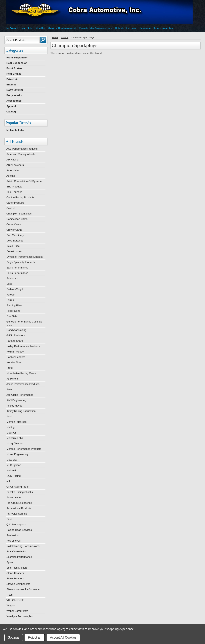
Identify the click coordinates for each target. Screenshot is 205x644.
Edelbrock (12, 278)
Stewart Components (18, 584)
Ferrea (10, 300)
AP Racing (12, 160)
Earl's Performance (17, 268)
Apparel (11, 106)
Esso (9, 284)
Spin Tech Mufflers (17, 568)
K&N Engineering (16, 400)
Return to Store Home (126, 28)
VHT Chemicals (15, 600)
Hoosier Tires (14, 362)
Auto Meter (13, 170)
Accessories (14, 101)
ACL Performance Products (22, 149)
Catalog (11, 112)
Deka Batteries (15, 241)
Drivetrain (12, 79)
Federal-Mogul (15, 289)
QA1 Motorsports (16, 524)
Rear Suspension (17, 63)
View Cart (41, 28)
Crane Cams (14, 224)
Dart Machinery (15, 235)
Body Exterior (15, 90)
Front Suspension (17, 58)
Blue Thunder (14, 192)
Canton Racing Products (20, 197)
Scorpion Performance (19, 557)
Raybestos (12, 535)
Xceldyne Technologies (20, 616)
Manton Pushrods (16, 422)
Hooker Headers (16, 357)
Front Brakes (14, 68)
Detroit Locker (14, 251)
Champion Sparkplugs (19, 214)
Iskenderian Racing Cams (21, 373)
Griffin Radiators (16, 335)
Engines (11, 85)
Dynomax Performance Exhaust (25, 257)
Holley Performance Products (23, 346)
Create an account (67, 28)
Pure (9, 519)
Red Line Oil (13, 541)
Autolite (11, 176)
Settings (14, 637)
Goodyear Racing (16, 330)
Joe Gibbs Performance (20, 395)
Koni (9, 416)
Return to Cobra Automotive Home (96, 28)
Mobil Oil (11, 433)
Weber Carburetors (17, 611)
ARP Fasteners (15, 165)
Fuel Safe (12, 316)
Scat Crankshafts (16, 551)
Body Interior (14, 95)
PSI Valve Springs (17, 514)
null (8, 481)
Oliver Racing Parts (17, 487)
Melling (11, 427)
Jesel (9, 389)
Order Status (27, 28)
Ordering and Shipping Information (156, 28)
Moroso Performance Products (24, 449)
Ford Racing (13, 311)
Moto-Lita (12, 460)
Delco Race (13, 246)
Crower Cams (14, 230)
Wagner (11, 605)
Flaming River (14, 305)
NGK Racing (14, 476)
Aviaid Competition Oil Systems (24, 181)
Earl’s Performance (17, 273)
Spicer (10, 562)
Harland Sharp (15, 341)
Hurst (10, 368)
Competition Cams (17, 219)
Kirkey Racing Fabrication (21, 411)
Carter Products (15, 203)
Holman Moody (15, 352)
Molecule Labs (15, 130)
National (11, 470)
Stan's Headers (15, 573)
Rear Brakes (14, 74)
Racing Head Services (19, 530)
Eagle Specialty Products (21, 262)
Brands (65, 37)
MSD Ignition (14, 465)
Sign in (52, 28)
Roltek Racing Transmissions (23, 546)
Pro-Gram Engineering (19, 503)
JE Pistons (12, 379)
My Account (12, 28)
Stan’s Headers (15, 578)
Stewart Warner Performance (23, 589)
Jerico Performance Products (23, 384)
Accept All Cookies (63, 637)
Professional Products (19, 508)
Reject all (35, 637)
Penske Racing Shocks (20, 492)
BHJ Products (14, 187)
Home (55, 37)
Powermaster (14, 497)
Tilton (10, 595)
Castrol (11, 208)
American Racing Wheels (21, 154)
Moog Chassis (15, 443)
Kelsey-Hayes (14, 406)
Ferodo (11, 295)
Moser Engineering (17, 454)
